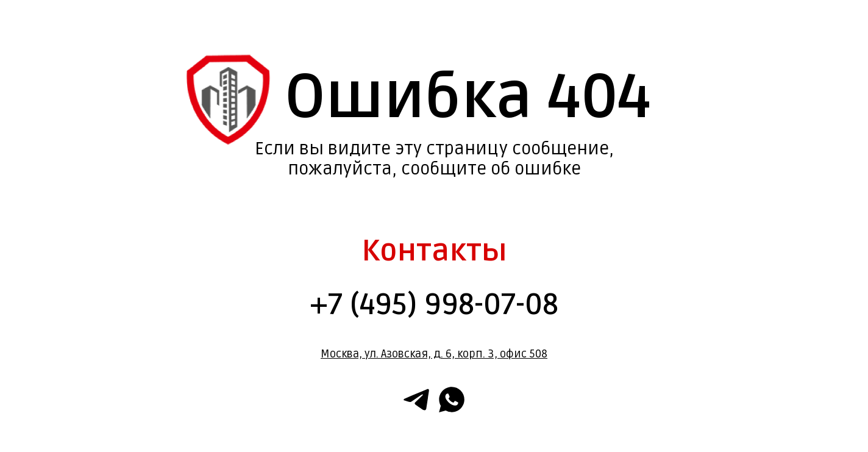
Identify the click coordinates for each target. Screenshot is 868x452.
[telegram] (416, 400)
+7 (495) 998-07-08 (434, 305)
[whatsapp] (452, 400)
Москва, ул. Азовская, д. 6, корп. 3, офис (424, 354)
